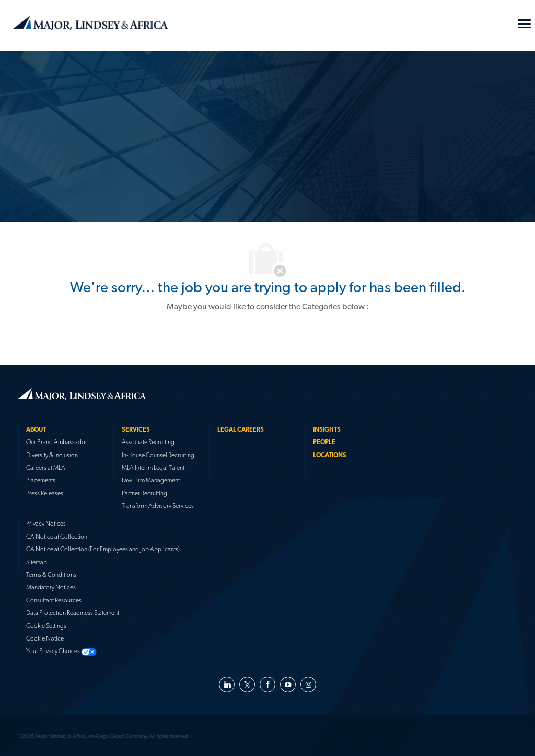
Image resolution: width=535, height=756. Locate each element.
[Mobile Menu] (524, 24)
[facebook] (267, 684)
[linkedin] (227, 684)
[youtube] (288, 684)
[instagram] (308, 684)
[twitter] (247, 684)
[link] (82, 394)
